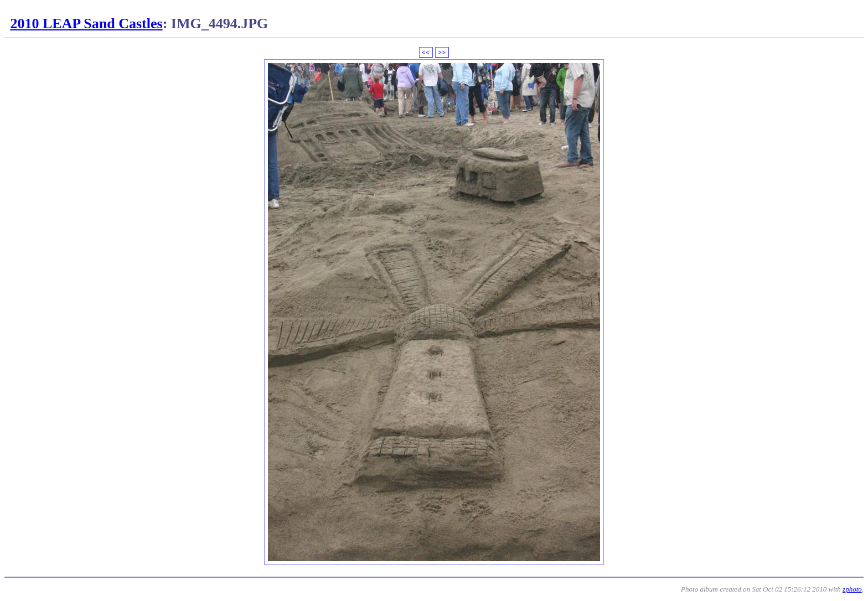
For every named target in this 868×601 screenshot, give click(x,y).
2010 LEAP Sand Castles (86, 24)
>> (442, 52)
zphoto (852, 589)
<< (426, 52)
